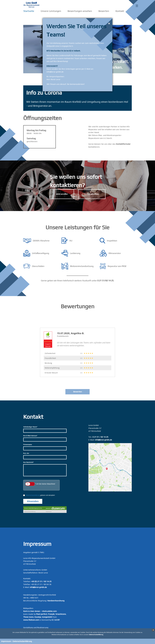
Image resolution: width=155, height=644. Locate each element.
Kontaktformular (123, 144)
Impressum (6, 641)
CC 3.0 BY (56, 620)
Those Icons (28, 617)
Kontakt (120, 11)
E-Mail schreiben (92, 194)
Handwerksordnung (56, 601)
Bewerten (104, 11)
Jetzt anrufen (62, 194)
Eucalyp (38, 617)
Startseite (29, 11)
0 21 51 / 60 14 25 (100, 437)
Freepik (51, 614)
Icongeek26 (47, 617)
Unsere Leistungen (51, 11)
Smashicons (61, 614)
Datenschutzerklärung (22, 641)
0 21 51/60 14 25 (105, 281)
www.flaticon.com (31, 620)
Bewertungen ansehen (80, 11)
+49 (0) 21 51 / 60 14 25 (41, 581)
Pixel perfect (42, 614)
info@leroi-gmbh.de (103, 440)
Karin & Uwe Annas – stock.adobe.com (40, 611)
